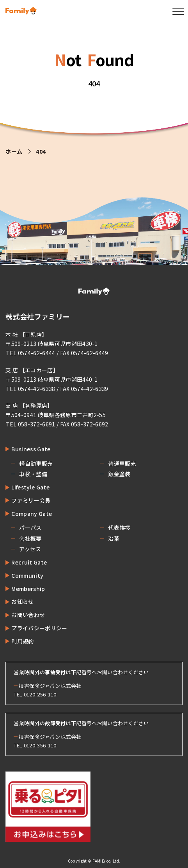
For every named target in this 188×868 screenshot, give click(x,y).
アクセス (30, 549)
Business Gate (31, 449)
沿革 (114, 538)
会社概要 (30, 538)
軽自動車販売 (36, 463)
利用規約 (22, 641)
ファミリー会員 (31, 500)
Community (27, 575)
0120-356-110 (40, 745)
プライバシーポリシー (39, 628)
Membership (28, 589)
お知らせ (22, 601)
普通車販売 (122, 463)
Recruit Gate (29, 562)
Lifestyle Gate (30, 487)
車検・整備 (33, 474)
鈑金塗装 (119, 474)
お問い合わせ (28, 615)
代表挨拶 (119, 528)
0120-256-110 (40, 694)
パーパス (30, 528)
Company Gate (32, 514)
